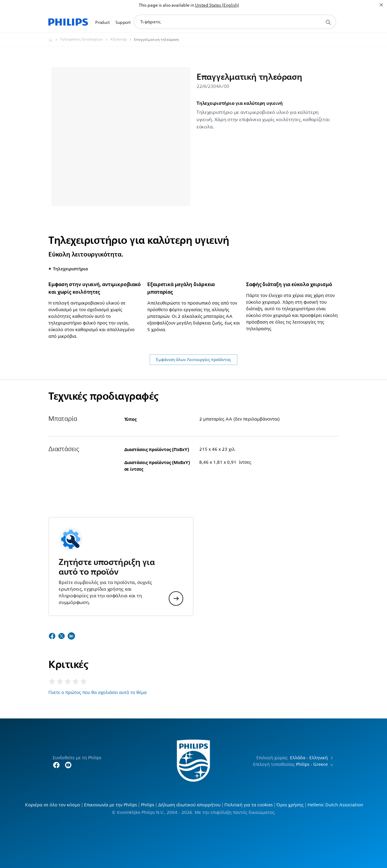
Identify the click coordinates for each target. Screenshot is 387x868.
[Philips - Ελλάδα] (54, 40)
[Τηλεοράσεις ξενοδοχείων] (85, 40)
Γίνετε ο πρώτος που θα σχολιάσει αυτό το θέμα (98, 693)
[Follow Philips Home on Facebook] (56, 765)
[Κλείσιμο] (381, 5)
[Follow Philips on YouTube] (68, 765)
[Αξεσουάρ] (122, 40)
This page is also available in (166, 5)
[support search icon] (328, 22)
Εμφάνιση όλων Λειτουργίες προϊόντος (193, 360)
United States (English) (217, 5)
